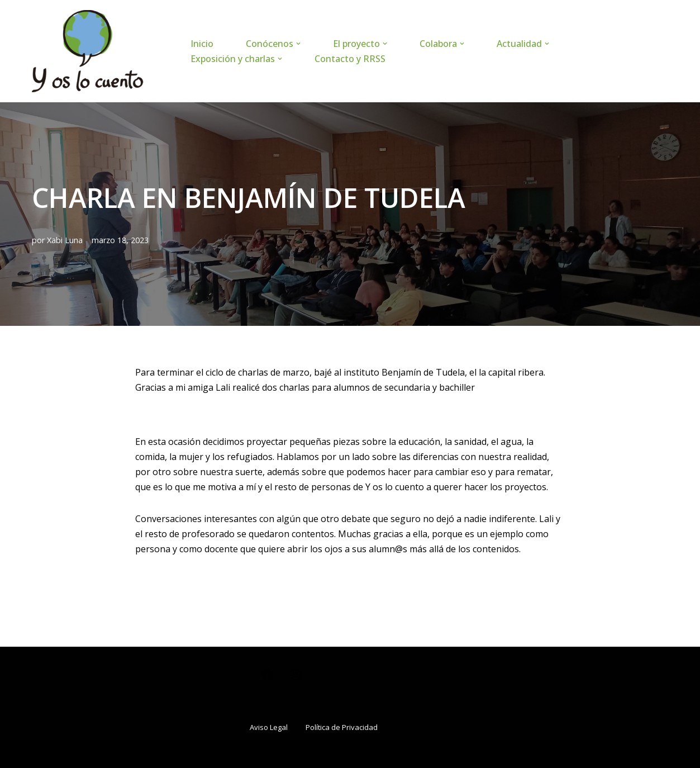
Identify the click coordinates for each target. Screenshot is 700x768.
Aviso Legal (269, 727)
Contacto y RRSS (350, 59)
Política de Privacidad (342, 727)
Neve (43, 753)
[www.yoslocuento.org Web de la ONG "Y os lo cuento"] (88, 51)
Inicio (202, 44)
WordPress (166, 753)
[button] (298, 44)
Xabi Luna (65, 240)
